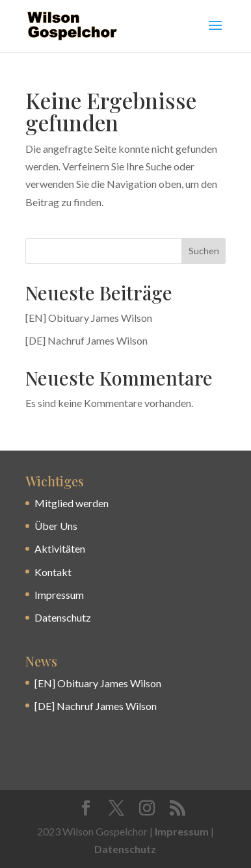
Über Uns (56, 526)
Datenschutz (63, 617)
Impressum (59, 595)
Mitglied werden (72, 503)
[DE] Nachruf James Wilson (86, 340)
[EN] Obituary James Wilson (89, 318)
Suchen (204, 251)
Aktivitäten (60, 548)
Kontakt (53, 572)
